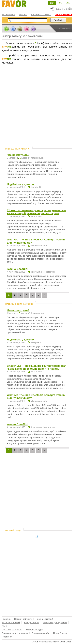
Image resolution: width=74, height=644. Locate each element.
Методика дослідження (55, 623)
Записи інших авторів (19, 304)
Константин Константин (43, 272)
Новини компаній (44, 619)
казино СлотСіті (17, 269)
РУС (60, 3)
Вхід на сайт (61, 9)
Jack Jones (36, 216)
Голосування (63, 14)
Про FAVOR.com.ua (12, 630)
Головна (6, 619)
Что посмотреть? (18, 155)
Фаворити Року (41, 14)
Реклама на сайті (41, 633)
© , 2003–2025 (52, 642)
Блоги (23, 14)
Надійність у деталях (21, 184)
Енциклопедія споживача (15, 633)
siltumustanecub (39, 246)
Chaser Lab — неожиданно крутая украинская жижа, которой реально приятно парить (37, 212)
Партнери (7, 637)
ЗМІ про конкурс (34, 630)
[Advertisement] (37, 111)
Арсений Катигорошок (32, 158)
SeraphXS (36, 187)
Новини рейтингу (23, 619)
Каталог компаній (11, 623)
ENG (68, 3)
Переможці (64, 29)
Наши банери (60, 633)
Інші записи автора (17, 149)
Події (5, 626)
